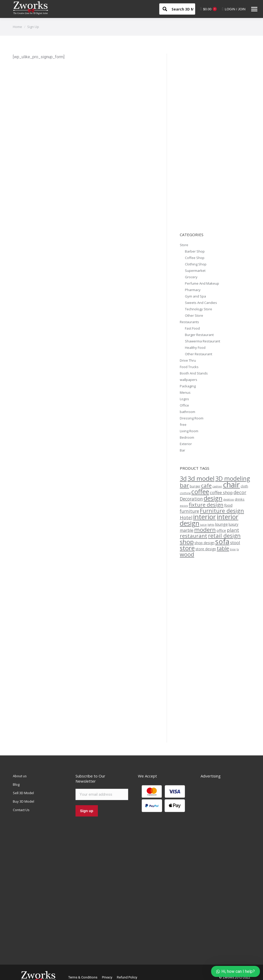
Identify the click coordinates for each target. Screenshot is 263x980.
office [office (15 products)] (221, 530)
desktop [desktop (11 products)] (229, 499)
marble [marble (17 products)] (187, 530)
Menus (185, 392)
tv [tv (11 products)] (238, 549)
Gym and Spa (195, 296)
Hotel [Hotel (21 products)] (186, 517)
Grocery (191, 277)
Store (184, 245)
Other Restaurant (199, 354)
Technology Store (199, 309)
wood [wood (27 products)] (187, 554)
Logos (184, 399)
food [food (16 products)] (228, 505)
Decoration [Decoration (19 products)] (191, 499)
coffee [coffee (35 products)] (200, 492)
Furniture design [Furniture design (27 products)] (222, 511)
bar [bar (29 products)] (184, 485)
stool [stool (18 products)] (235, 542)
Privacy (107, 977)
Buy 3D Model (24, 801)
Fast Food (192, 328)
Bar (182, 450)
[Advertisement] (218, 141)
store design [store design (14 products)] (206, 549)
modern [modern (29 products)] (205, 530)
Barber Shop (195, 251)
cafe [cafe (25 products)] (206, 485)
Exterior (186, 444)
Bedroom (187, 437)
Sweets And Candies (201, 303)
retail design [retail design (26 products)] (224, 536)
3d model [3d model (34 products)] (201, 478)
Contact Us (21, 810)
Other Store (194, 315)
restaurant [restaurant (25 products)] (194, 536)
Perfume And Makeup (202, 283)
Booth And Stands (194, 373)
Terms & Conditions (83, 977)
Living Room (189, 431)
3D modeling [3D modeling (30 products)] (233, 478)
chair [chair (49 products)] (231, 485)
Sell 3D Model (23, 793)
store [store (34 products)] (187, 548)
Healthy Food (195, 348)
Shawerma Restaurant (203, 341)
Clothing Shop (196, 264)
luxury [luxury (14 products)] (233, 524)
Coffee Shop (195, 258)
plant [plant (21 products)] (233, 530)
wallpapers (189, 380)
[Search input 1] (187, 9)
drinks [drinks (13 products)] (240, 499)
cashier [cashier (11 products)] (217, 486)
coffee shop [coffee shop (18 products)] (221, 492)
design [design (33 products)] (213, 498)
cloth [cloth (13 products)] (244, 486)
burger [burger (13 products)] (195, 486)
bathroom (187, 412)
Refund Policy (127, 977)
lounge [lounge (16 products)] (221, 524)
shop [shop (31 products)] (187, 542)
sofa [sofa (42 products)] (222, 541)
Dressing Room (192, 418)
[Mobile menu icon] (254, 9)
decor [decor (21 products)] (240, 492)
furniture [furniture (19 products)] (189, 511)
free (183, 425)
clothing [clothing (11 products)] (185, 493)
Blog (16, 784)
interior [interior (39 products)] (205, 517)
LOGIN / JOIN (234, 9)
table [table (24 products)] (223, 548)
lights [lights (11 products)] (211, 525)
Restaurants (189, 322)
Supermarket (195, 271)
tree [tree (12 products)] (233, 549)
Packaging (188, 386)
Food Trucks (189, 367)
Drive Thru (188, 360)
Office (184, 405)
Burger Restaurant (199, 335)
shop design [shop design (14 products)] (204, 543)
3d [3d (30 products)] (183, 478)
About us (20, 776)
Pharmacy (193, 290)
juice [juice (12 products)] (203, 525)
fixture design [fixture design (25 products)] (206, 505)
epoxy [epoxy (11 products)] (184, 506)
